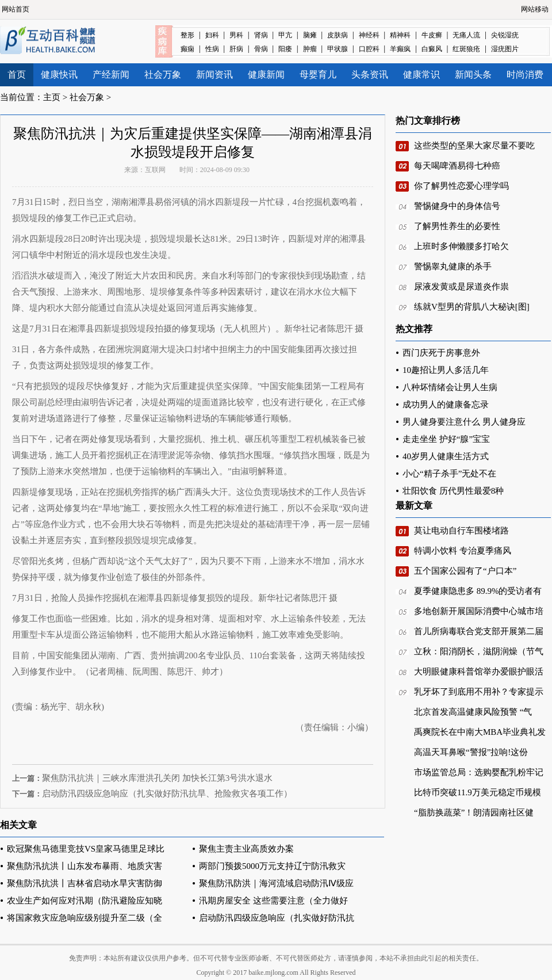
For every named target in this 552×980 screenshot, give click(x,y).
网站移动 (535, 9)
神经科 (369, 35)
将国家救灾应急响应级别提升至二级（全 (85, 918)
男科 (236, 35)
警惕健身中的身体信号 (457, 206)
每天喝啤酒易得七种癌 (457, 166)
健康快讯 (59, 75)
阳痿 (285, 49)
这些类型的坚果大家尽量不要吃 (474, 146)
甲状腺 (338, 49)
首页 (17, 75)
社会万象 (163, 75)
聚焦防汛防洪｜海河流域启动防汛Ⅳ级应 (276, 883)
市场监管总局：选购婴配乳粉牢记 (479, 772)
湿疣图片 (505, 49)
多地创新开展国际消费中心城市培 (479, 611)
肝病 (236, 49)
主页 (52, 97)
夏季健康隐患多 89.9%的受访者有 (478, 591)
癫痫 (187, 49)
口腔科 (369, 49)
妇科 (212, 35)
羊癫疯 (400, 49)
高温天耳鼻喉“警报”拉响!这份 (471, 752)
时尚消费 (525, 75)
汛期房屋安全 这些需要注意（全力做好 (273, 901)
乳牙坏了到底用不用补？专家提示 (479, 692)
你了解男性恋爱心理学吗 (461, 186)
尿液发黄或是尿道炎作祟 (461, 287)
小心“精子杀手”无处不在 (449, 474)
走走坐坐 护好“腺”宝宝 (446, 439)
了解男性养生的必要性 (457, 226)
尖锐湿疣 (505, 35)
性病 (212, 49)
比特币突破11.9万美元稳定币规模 (478, 792)
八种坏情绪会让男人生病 (450, 387)
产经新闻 (111, 75)
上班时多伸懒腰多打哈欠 (461, 246)
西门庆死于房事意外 (441, 353)
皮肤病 (338, 35)
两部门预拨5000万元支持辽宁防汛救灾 (272, 866)
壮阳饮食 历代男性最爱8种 (453, 491)
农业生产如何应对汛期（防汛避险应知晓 (85, 901)
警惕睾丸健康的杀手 (453, 266)
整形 (187, 35)
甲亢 (285, 35)
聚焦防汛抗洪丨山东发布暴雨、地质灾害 (85, 866)
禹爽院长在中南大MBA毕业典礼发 (480, 732)
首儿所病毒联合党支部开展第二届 (479, 631)
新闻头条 (473, 75)
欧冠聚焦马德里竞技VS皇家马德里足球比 (86, 849)
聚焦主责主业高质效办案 (246, 849)
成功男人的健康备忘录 (446, 405)
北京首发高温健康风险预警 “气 (473, 712)
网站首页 (16, 9)
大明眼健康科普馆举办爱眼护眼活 (479, 672)
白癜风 (432, 49)
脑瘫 (310, 35)
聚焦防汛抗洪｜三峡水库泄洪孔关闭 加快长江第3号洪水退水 (157, 778)
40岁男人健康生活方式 (446, 456)
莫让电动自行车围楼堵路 (461, 531)
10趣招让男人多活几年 (446, 370)
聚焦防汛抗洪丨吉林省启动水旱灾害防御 (85, 883)
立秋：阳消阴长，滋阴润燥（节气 (479, 651)
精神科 (400, 35)
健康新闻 (266, 75)
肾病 (261, 35)
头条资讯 (370, 75)
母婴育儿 (318, 75)
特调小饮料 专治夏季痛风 (463, 551)
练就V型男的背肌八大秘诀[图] (472, 307)
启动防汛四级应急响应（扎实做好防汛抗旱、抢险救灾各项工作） (167, 794)
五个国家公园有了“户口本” (465, 571)
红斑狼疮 (466, 49)
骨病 (261, 49)
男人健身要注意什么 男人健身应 (464, 422)
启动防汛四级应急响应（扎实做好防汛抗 (277, 918)
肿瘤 (310, 49)
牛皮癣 (432, 35)
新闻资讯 (214, 75)
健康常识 (421, 75)
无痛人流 (466, 35)
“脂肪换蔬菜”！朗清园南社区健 (474, 813)
